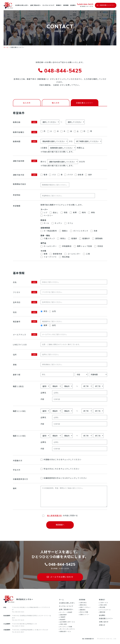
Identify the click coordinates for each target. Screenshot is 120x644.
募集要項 (83, 610)
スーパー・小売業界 (66, 612)
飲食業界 (63, 619)
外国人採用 (63, 624)
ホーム (61, 600)
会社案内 (73, 5)
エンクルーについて (48, 5)
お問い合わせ (104, 622)
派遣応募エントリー (106, 618)
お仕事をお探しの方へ (22, 5)
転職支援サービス (65, 631)
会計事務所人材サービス (67, 622)
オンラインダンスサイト (67, 629)
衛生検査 (102, 607)
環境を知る (83, 605)
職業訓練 (102, 612)
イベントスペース (105, 610)
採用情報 (66, 5)
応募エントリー (85, 614)
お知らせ (102, 625)
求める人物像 (84, 612)
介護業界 (63, 617)
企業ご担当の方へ (35, 5)
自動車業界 (63, 615)
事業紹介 (59, 5)
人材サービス (104, 602)
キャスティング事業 (66, 627)
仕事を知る (83, 602)
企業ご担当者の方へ (66, 609)
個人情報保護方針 (88, 639)
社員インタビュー (85, 607)
